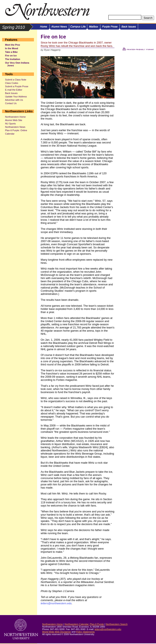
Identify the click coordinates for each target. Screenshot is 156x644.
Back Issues (11, 93)
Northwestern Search (117, 624)
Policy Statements (85, 632)
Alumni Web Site (14, 120)
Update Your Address (16, 97)
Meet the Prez (13, 45)
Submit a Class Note (16, 80)
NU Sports (10, 124)
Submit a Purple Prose (17, 86)
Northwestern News (15, 127)
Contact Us (11, 103)
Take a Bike (11, 52)
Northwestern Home (15, 117)
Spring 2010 (13, 27)
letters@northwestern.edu (56, 603)
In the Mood (12, 48)
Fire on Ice (11, 56)
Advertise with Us (14, 100)
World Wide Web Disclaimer (57, 632)
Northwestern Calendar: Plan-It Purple (84, 624)
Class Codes (12, 83)
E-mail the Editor (14, 90)
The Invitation (13, 59)
